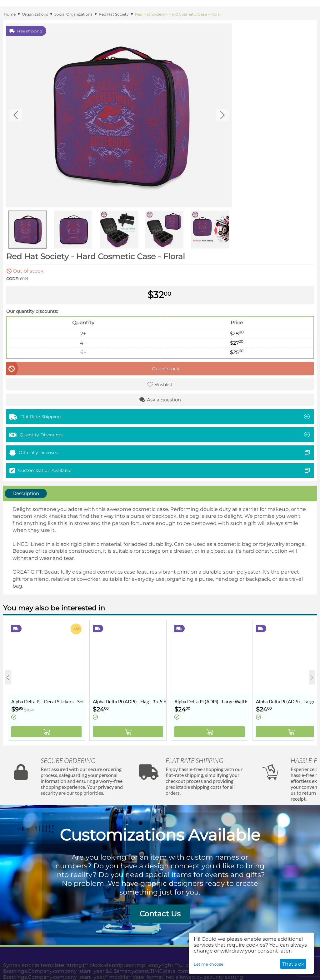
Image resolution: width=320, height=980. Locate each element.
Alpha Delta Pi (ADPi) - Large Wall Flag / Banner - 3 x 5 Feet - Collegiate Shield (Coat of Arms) (211, 701)
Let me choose (209, 964)
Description (26, 493)
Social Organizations (73, 14)
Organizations (35, 14)
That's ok (293, 964)
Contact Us (160, 914)
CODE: (12, 279)
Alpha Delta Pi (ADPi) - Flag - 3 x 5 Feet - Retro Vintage (130, 701)
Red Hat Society (114, 14)
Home (10, 14)
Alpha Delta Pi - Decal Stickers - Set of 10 (48, 701)
